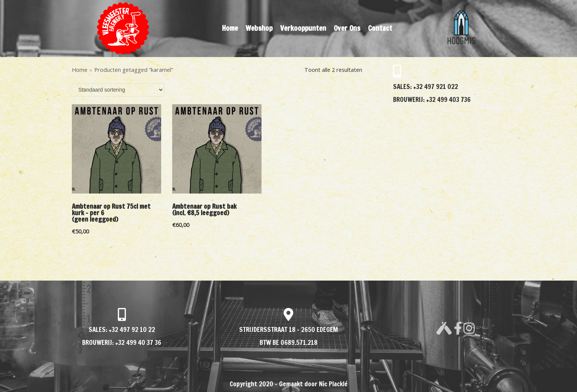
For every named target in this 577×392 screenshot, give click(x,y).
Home (230, 28)
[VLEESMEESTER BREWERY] (123, 29)
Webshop (259, 28)
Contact (380, 28)
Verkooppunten (303, 28)
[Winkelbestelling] (118, 90)
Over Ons (347, 28)
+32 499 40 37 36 (138, 342)
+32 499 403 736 (448, 99)
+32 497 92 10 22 (132, 329)
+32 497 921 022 (435, 86)
